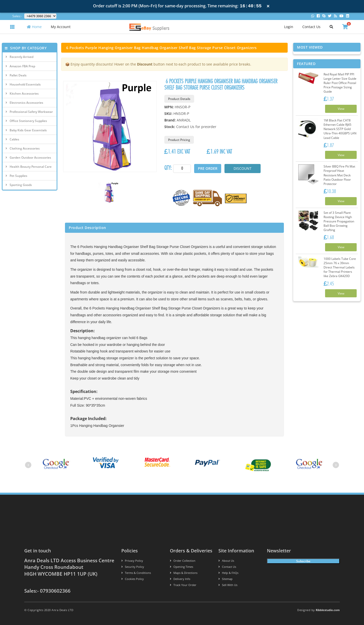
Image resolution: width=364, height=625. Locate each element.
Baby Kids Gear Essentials (26, 130)
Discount (243, 168)
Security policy (133, 567)
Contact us (227, 567)
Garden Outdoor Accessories (28, 158)
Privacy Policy (132, 561)
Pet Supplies (16, 176)
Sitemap (225, 579)
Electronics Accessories (24, 103)
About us (226, 561)
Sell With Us (228, 585)
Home (34, 27)
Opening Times (181, 567)
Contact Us (311, 27)
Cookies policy (133, 579)
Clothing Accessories (23, 148)
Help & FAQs (228, 573)
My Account (61, 27)
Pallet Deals (16, 75)
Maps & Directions (184, 573)
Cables (12, 139)
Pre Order (208, 168)
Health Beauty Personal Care (29, 167)
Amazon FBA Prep (20, 66)
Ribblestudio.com (328, 610)
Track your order (183, 585)
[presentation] (28, 465)
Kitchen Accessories (22, 93)
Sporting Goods (19, 185)
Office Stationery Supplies (26, 121)
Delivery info (180, 579)
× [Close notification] (268, 6)
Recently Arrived (19, 57)
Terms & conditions (136, 573)
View (341, 109)
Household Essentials (23, 84)
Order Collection (183, 561)
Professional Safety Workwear (29, 112)
